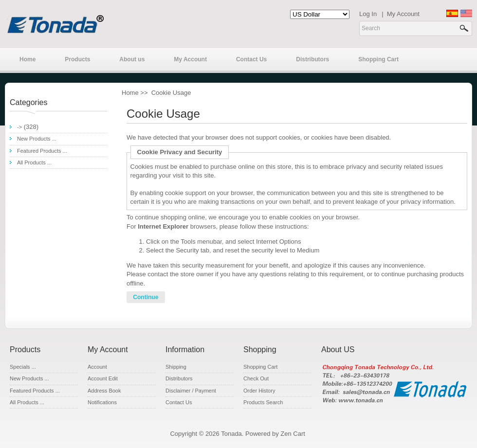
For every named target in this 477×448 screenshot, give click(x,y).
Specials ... (23, 367)
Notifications (102, 402)
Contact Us (251, 59)
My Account (403, 14)
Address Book (104, 391)
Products (77, 59)
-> (19, 127)
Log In (368, 14)
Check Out (256, 378)
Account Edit (103, 378)
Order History (259, 391)
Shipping (176, 367)
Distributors (312, 59)
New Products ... (37, 139)
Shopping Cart (378, 59)
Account (97, 367)
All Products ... (34, 162)
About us (132, 59)
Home (28, 59)
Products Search (263, 402)
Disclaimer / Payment (191, 391)
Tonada (231, 434)
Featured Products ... (42, 151)
